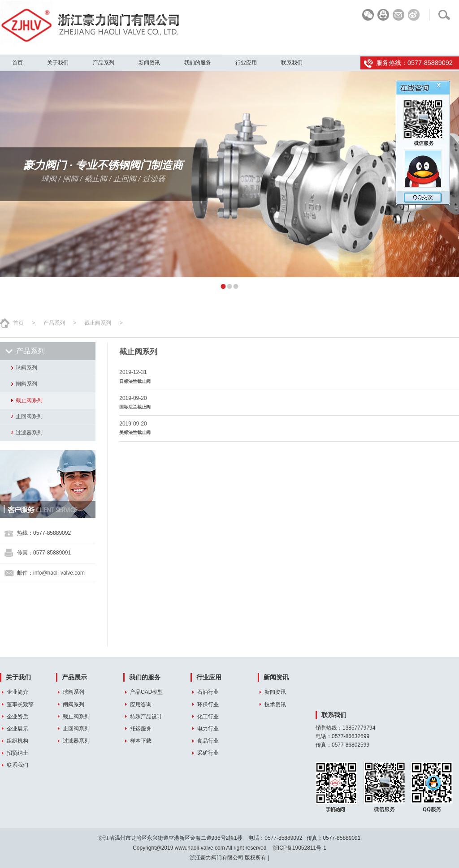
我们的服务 (198, 63)
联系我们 (292, 63)
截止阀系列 (98, 323)
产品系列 (104, 63)
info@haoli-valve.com (59, 573)
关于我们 (58, 63)
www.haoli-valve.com (200, 848)
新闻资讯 (149, 63)
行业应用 (246, 63)
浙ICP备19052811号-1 (299, 848)
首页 (17, 63)
